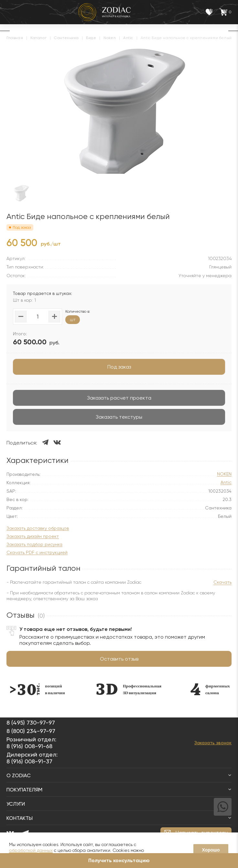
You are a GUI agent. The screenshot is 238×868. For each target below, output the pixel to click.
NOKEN (224, 474)
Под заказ (119, 367)
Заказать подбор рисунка (34, 544)
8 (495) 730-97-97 (31, 722)
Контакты (119, 818)
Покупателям (119, 790)
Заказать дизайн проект (33, 536)
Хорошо (211, 850)
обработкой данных (31, 850)
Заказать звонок (213, 743)
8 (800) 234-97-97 (31, 731)
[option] (41, 689)
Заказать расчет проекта (119, 398)
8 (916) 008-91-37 (29, 761)
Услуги (119, 804)
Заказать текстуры (119, 417)
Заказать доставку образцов (38, 528)
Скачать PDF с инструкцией (37, 553)
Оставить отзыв (119, 659)
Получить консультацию (119, 860)
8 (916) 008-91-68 (29, 746)
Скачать (222, 582)
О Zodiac (119, 775)
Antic (226, 482)
